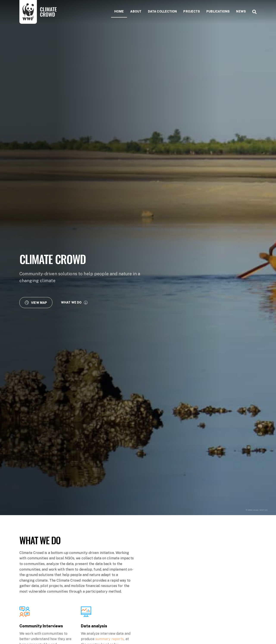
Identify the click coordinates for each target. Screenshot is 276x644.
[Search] (253, 12)
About (136, 11)
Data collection (162, 11)
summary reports (110, 639)
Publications (218, 11)
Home (119, 11)
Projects (192, 11)
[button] (36, 303)
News (241, 11)
